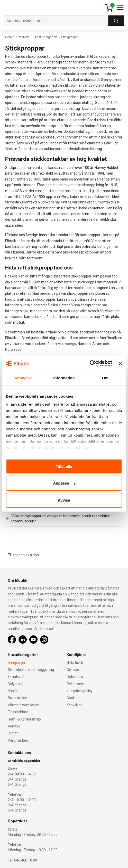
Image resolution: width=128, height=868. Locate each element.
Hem (8, 37)
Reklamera (75, 684)
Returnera (75, 677)
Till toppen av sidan (23, 555)
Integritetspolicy (80, 691)
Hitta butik (75, 663)
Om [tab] (105, 378)
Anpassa (64, 483)
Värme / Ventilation (24, 705)
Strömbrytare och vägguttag (31, 670)
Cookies (73, 698)
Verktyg (14, 726)
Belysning (16, 684)
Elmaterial (23, 37)
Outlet (13, 733)
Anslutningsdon (46, 37)
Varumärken (18, 740)
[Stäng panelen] (120, 364)
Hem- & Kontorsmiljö (24, 719)
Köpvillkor (74, 705)
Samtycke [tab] (23, 378)
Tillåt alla (64, 466)
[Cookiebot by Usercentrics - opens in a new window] (90, 364)
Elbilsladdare (18, 712)
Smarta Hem (18, 698)
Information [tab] (64, 378)
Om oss (73, 670)
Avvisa (64, 500)
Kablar (13, 691)
